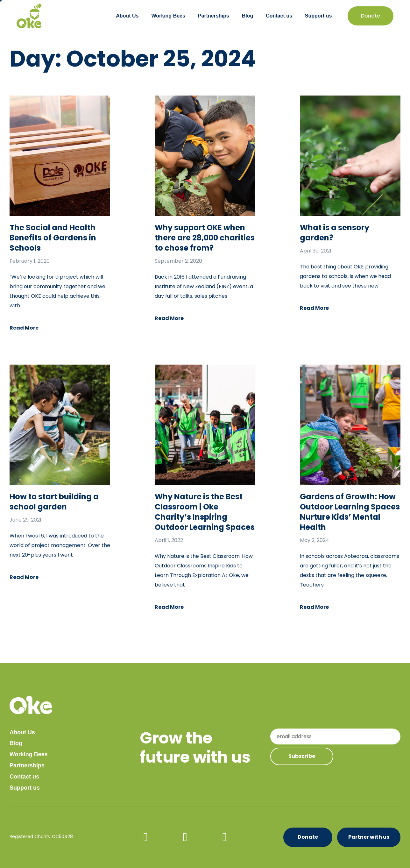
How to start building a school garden (54, 502)
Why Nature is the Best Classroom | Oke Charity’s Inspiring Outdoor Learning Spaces (205, 512)
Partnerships (214, 16)
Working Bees (168, 16)
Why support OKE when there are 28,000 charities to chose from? (205, 238)
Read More (24, 328)
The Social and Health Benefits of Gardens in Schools (53, 238)
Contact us (279, 16)
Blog (248, 16)
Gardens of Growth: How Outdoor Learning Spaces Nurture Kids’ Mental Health (350, 512)
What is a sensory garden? (335, 233)
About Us (127, 16)
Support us (318, 16)
